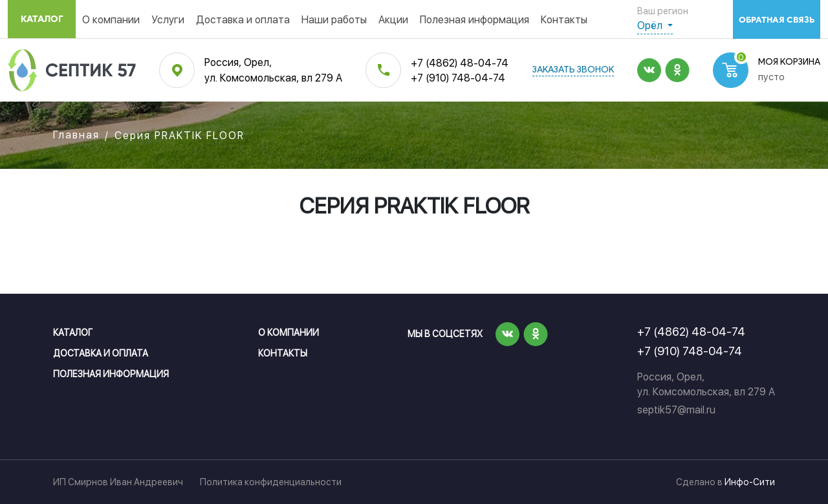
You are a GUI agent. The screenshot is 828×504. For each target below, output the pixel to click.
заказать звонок (573, 70)
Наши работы (334, 20)
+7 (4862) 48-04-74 (460, 63)
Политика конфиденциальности (271, 482)
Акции (393, 20)
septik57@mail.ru (676, 410)
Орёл (651, 26)
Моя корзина (789, 62)
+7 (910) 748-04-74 (458, 78)
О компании (111, 20)
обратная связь (777, 20)
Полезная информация (474, 20)
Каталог (42, 19)
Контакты (564, 20)
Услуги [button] (168, 20)
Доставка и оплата (243, 20)
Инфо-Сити (750, 482)
